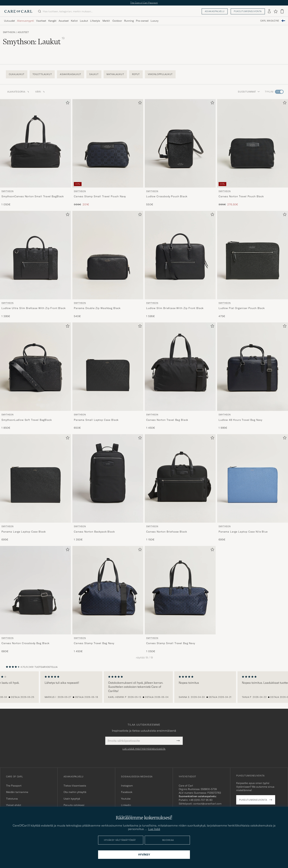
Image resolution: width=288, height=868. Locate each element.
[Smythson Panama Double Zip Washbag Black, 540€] (108, 265)
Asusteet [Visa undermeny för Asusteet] (64, 21)
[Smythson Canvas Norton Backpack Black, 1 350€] (108, 488)
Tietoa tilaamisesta (75, 786)
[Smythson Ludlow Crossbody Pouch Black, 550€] (180, 153)
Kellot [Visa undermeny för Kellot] (74, 21)
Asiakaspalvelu (215, 11)
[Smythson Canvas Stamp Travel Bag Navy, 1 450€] (108, 600)
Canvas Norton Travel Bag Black (167, 420)
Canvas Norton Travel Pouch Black (241, 196)
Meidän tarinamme (17, 792)
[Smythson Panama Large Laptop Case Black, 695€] (35, 488)
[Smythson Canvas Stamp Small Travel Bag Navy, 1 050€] (180, 600)
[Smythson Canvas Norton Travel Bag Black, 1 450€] (180, 376)
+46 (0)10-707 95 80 (201, 800)
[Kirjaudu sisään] (269, 11)
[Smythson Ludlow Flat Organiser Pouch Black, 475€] (253, 265)
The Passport (14, 786)
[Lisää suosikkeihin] (67, 103)
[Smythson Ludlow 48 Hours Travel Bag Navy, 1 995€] (253, 376)
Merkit (106, 21)
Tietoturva (12, 799)
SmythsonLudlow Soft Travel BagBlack (27, 420)
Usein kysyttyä (72, 799)
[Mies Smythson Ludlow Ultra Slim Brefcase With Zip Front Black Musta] (35, 255)
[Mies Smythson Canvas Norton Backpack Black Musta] (108, 478)
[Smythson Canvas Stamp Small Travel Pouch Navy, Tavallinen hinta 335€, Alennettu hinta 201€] (108, 153)
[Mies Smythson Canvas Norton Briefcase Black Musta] (180, 478)
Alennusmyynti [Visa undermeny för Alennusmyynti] (26, 21)
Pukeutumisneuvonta (248, 11)
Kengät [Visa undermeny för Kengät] (52, 21)
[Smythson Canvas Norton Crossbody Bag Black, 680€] (35, 600)
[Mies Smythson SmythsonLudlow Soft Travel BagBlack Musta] (35, 367)
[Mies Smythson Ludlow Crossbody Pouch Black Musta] (180, 143)
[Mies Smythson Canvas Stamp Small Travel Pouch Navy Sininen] (108, 143)
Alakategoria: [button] (18, 92)
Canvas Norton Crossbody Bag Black (25, 643)
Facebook (127, 792)
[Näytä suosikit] (276, 11)
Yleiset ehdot (14, 805)
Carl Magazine (270, 21)
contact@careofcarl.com (207, 804)
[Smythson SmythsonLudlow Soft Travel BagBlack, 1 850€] (35, 376)
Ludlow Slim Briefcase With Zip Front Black (175, 308)
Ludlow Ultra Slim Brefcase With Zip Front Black (33, 308)
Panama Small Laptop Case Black (96, 420)
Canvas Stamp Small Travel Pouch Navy (100, 196)
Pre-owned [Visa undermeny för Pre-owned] (142, 21)
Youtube (126, 799)
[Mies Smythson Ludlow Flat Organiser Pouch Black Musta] (253, 255)
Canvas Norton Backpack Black (94, 532)
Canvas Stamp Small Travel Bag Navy (171, 643)
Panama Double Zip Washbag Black (97, 308)
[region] (144, 687)
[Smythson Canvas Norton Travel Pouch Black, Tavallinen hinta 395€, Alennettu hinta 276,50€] (253, 153)
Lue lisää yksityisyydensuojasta (144, 749)
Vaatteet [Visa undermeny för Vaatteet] (41, 21)
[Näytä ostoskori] (282, 11)
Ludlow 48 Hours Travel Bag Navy (240, 420)
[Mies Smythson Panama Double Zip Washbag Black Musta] (108, 255)
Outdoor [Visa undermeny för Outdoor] (117, 21)
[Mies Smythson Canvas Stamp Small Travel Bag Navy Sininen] (180, 590)
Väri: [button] (40, 92)
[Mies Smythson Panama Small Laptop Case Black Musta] (108, 367)
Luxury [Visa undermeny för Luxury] (154, 21)
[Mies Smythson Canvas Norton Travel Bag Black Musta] (180, 367)
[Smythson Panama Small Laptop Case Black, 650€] (108, 376)
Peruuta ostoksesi (74, 805)
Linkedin (126, 805)
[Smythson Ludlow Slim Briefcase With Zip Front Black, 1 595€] (180, 265)
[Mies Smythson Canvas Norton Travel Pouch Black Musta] (253, 143)
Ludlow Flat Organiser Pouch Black (242, 308)
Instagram (127, 786)
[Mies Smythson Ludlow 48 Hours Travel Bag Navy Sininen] (253, 367)
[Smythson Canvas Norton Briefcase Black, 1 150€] (180, 488)
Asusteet (23, 32)
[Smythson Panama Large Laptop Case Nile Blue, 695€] (253, 488)
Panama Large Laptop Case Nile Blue (243, 532)
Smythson (9, 32)
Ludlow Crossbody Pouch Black (167, 196)
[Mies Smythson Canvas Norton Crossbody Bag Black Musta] (35, 590)
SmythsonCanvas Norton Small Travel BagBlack (33, 196)
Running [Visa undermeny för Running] (129, 21)
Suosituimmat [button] (249, 92)
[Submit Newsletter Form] (178, 741)
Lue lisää (154, 829)
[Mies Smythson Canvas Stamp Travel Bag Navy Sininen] (108, 590)
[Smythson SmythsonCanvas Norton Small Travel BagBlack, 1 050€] (35, 153)
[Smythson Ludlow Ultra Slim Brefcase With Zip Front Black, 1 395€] (35, 265)
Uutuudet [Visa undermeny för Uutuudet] (9, 21)
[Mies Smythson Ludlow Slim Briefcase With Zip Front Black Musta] (180, 255)
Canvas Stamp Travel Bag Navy (94, 643)
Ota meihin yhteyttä (75, 792)
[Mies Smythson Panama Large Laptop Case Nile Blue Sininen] (253, 478)
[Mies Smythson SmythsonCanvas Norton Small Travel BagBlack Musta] (35, 143)
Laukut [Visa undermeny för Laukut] (84, 21)
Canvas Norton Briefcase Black (166, 532)
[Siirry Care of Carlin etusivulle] (18, 11)
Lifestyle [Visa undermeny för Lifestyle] (95, 21)
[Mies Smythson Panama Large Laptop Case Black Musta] (35, 478)
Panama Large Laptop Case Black (24, 532)
